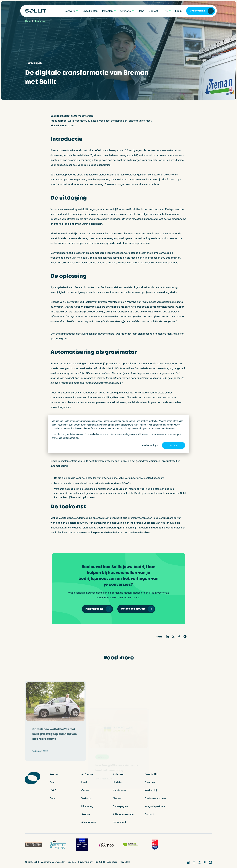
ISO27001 (100, 862)
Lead (84, 782)
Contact (153, 11)
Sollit (85, 209)
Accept (174, 445)
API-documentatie (123, 814)
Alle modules (89, 822)
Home (28, 21)
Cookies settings (149, 445)
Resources (40, 21)
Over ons (150, 782)
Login (178, 11)
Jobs (141, 11)
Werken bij (151, 790)
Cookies (72, 862)
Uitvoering (87, 806)
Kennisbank (120, 822)
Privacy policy (85, 862)
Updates (118, 782)
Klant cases (120, 790)
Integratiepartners (155, 806)
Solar (53, 782)
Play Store (125, 862)
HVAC (53, 790)
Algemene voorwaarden (53, 862)
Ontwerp (86, 790)
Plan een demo (99, 609)
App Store (112, 862)
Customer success (155, 798)
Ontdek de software (137, 609)
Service (86, 814)
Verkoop (86, 798)
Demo (53, 798)
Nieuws (117, 798)
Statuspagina (120, 806)
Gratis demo (202, 11)
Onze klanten (90, 11)
